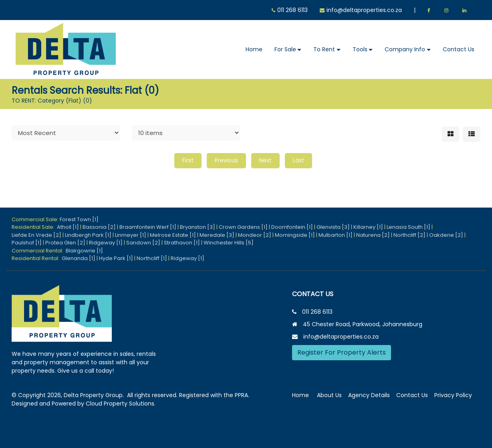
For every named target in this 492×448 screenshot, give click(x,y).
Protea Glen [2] (65, 243)
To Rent (324, 49)
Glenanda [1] (79, 258)
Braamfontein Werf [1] (148, 227)
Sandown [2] (143, 243)
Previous (226, 160)
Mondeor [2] (255, 235)
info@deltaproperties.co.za (364, 10)
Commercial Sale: (36, 219)
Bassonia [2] (99, 227)
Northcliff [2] (409, 235)
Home (254, 49)
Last (298, 160)
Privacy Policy (453, 395)
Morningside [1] (295, 235)
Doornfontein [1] (292, 227)
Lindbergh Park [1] (88, 235)
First (188, 160)
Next (265, 160)
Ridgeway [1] (106, 243)
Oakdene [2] (446, 235)
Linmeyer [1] (131, 235)
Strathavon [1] (182, 243)
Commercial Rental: (39, 251)
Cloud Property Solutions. (121, 404)
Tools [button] (360, 49)
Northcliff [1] (152, 258)
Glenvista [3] (333, 227)
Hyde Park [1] (116, 258)
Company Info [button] (405, 49)
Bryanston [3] (198, 227)
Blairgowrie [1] (84, 251)
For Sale (285, 49)
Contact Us (459, 49)
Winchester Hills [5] (229, 243)
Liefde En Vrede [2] (36, 235)
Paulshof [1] (27, 243)
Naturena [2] (373, 235)
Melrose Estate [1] (173, 235)
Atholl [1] (68, 227)
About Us (329, 395)
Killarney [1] (368, 227)
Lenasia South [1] (408, 227)
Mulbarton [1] (336, 235)
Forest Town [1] (79, 219)
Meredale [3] (217, 235)
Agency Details (369, 395)
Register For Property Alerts (342, 352)
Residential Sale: (34, 227)
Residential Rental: (37, 258)
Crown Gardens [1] (243, 227)
